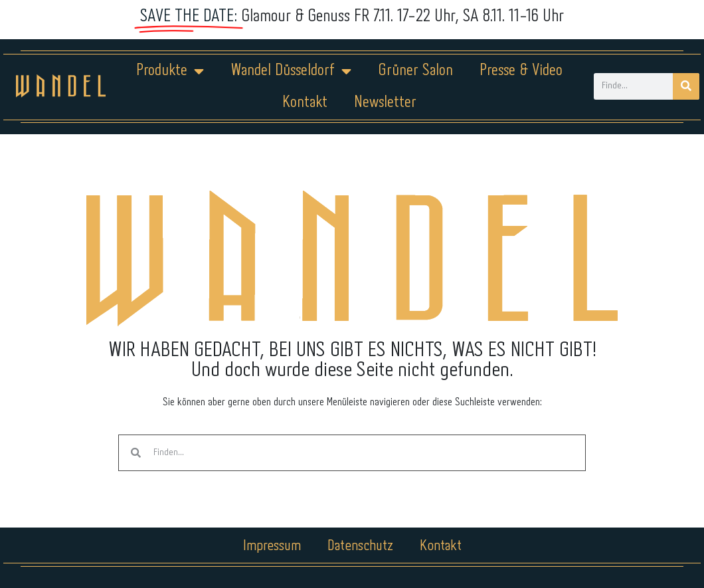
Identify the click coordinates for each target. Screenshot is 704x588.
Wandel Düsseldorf (291, 71)
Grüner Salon (415, 71)
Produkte (170, 71)
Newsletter (385, 103)
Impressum (272, 546)
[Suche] (686, 86)
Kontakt (305, 103)
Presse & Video (521, 71)
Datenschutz (360, 546)
